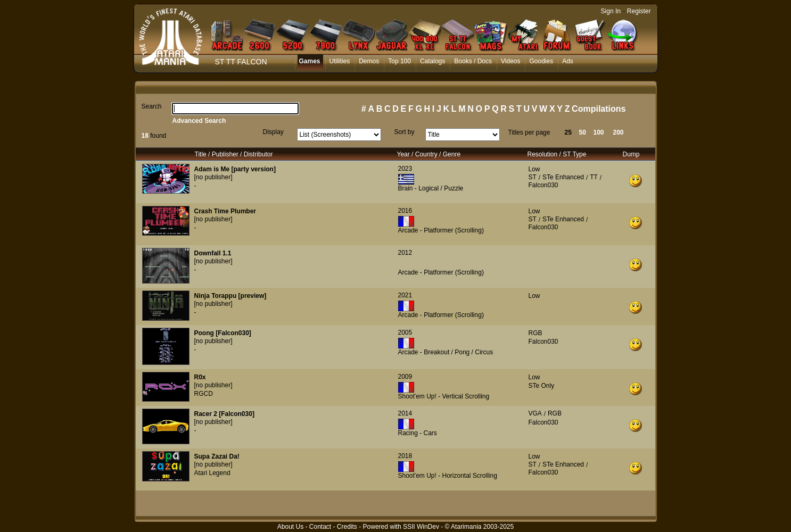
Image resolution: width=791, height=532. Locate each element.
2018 (405, 456)
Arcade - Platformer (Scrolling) (441, 230)
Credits (347, 527)
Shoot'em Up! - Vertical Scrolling (444, 396)
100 (599, 132)
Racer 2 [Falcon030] (224, 414)
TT (594, 177)
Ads (568, 61)
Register (639, 11)
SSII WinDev (421, 527)
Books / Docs (473, 61)
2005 (405, 332)
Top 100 (399, 61)
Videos (510, 61)
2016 (405, 211)
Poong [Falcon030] (223, 333)
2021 (405, 295)
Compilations (599, 109)
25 (568, 132)
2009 (405, 377)
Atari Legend (212, 473)
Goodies (541, 61)
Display (273, 132)
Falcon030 (543, 185)
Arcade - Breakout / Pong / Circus (446, 352)
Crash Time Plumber (225, 211)
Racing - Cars (418, 433)
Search (152, 106)
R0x (200, 377)
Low (534, 169)
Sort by (405, 132)
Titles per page (529, 132)
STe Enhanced (563, 177)
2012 (405, 253)
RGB (535, 333)
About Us (290, 527)
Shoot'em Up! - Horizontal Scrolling (448, 476)
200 (619, 132)
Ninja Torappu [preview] (230, 296)
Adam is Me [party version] (235, 169)
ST (533, 177)
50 (583, 132)
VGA (535, 413)
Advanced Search (199, 121)
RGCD (204, 394)
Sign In (611, 11)
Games (310, 61)
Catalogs (432, 61)
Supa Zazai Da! (217, 456)
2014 (405, 413)
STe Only (542, 386)
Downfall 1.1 (213, 253)
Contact (320, 527)
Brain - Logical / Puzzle (431, 188)
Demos (369, 61)
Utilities (340, 61)
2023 (405, 169)
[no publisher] (213, 177)
